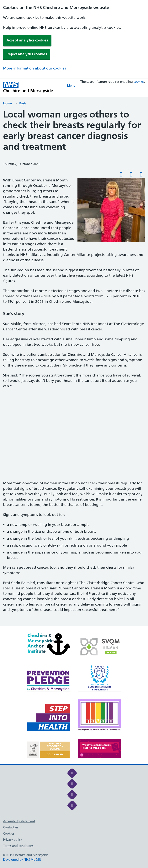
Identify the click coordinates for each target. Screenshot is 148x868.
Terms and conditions (18, 846)
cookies (139, 82)
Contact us (11, 827)
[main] (74, 368)
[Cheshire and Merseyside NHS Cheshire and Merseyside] (28, 87)
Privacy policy (13, 840)
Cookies (9, 833)
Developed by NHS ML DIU (22, 860)
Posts (23, 103)
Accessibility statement (19, 821)
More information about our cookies (34, 68)
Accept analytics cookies (27, 40)
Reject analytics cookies (27, 54)
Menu (71, 85)
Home (7, 103)
